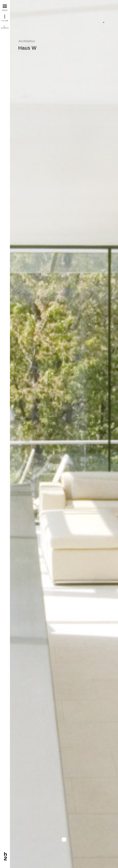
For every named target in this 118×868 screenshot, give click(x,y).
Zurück (5, 25)
